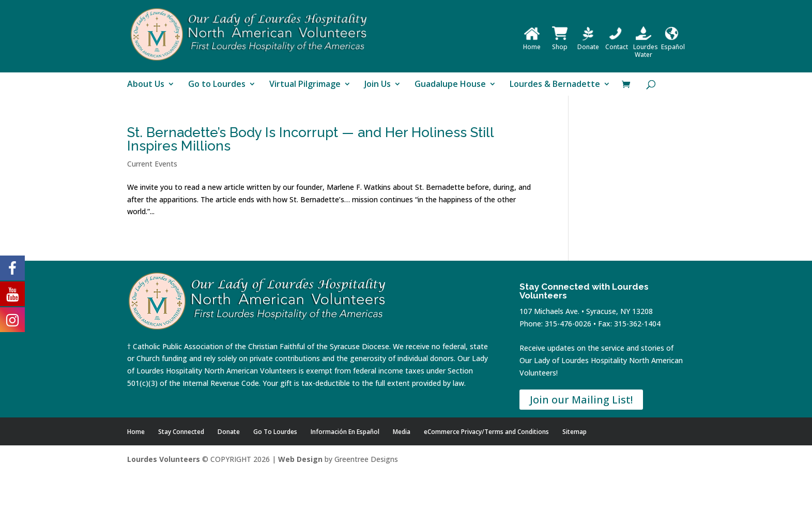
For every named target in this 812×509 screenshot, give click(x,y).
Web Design (300, 459)
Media (402, 432)
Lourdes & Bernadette (555, 85)
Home (532, 43)
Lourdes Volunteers (164, 459)
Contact (617, 43)
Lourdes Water (646, 47)
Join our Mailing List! (581, 400)
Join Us (378, 85)
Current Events (152, 164)
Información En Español (345, 432)
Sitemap (574, 432)
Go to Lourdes (217, 85)
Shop (560, 43)
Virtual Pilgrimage (305, 85)
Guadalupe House (450, 85)
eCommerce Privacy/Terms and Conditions (486, 432)
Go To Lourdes (275, 432)
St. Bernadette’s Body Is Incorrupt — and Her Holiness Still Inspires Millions (310, 139)
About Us (146, 85)
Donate (588, 43)
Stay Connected (181, 432)
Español (673, 43)
